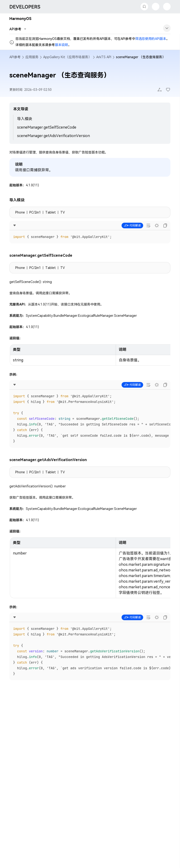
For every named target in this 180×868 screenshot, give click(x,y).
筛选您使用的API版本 (151, 39)
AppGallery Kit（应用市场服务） (67, 57)
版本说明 (61, 45)
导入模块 (25, 119)
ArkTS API (104, 57)
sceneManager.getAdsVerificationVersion (54, 136)
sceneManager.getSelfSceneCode (47, 127)
